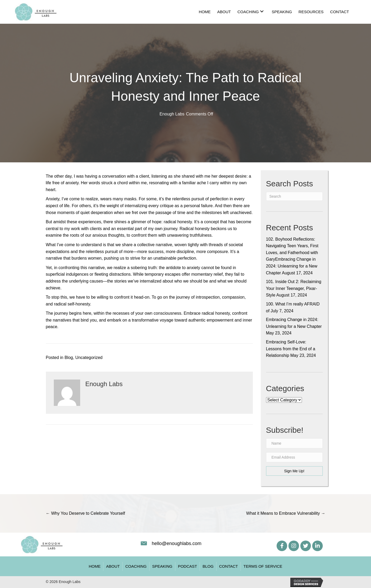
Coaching (136, 566)
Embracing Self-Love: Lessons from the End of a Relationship (291, 349)
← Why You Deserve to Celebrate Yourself (86, 513)
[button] (262, 11)
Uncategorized (89, 358)
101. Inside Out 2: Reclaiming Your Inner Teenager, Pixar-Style (294, 288)
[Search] (294, 196)
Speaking (162, 566)
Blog (69, 358)
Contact (228, 566)
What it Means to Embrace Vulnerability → (286, 513)
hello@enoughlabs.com (176, 543)
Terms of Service (263, 566)
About (113, 566)
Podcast (188, 566)
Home (95, 566)
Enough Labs (172, 114)
